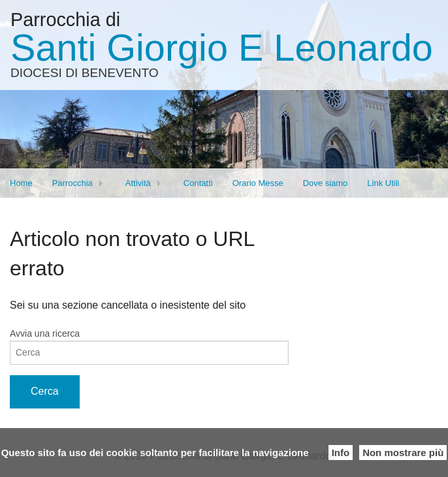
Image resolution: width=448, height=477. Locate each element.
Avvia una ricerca (45, 333)
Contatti (198, 183)
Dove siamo (326, 183)
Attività (138, 183)
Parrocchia (72, 183)
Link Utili (383, 183)
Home (21, 183)
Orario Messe (258, 183)
